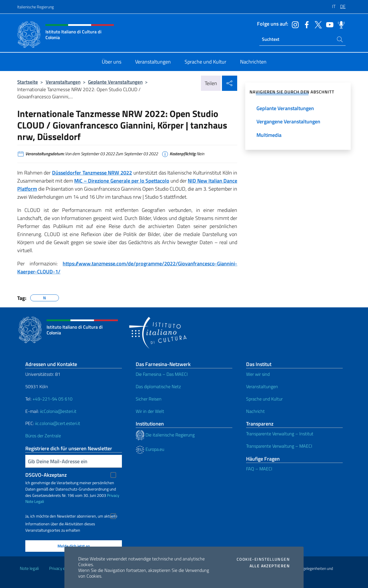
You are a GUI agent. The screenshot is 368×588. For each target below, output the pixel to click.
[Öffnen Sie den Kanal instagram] (294, 24)
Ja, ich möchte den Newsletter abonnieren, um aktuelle (71, 516)
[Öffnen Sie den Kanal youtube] (328, 24)
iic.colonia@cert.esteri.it (58, 423)
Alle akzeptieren (270, 566)
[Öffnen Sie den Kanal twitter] (317, 24)
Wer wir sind (258, 374)
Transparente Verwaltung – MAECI (279, 446)
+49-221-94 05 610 (52, 399)
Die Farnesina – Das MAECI (162, 374)
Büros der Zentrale (43, 436)
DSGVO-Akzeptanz (46, 475)
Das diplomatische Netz (158, 386)
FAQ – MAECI (259, 469)
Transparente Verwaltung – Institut (280, 434)
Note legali (29, 568)
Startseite (28, 82)
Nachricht (255, 411)
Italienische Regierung (36, 7)
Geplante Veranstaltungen (115, 82)
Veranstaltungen (63, 82)
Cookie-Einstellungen (263, 559)
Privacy (113, 495)
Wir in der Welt (150, 411)
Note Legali (35, 501)
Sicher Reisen (149, 399)
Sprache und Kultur (264, 399)
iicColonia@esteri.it (58, 411)
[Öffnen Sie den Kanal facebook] (305, 24)
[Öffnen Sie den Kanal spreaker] (340, 24)
